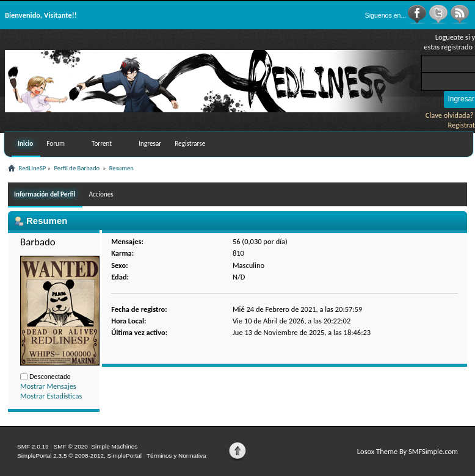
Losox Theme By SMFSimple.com (408, 451)
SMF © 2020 (71, 446)
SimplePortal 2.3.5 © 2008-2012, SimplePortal (79, 456)
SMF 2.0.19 (33, 446)
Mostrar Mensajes (48, 386)
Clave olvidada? (450, 115)
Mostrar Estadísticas (51, 396)
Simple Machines (114, 446)
